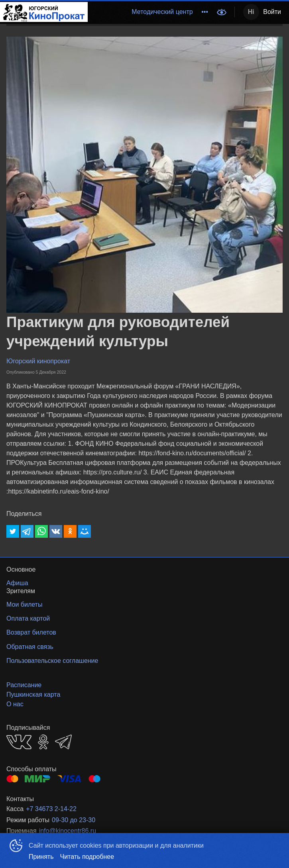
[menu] (150, 12)
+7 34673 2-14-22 (51, 809)
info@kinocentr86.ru (68, 831)
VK (19, 742)
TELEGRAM (63, 742)
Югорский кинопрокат (38, 361)
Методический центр (162, 12)
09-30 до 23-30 (74, 820)
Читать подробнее (87, 857)
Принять (41, 857)
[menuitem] (162, 12)
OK (43, 742)
